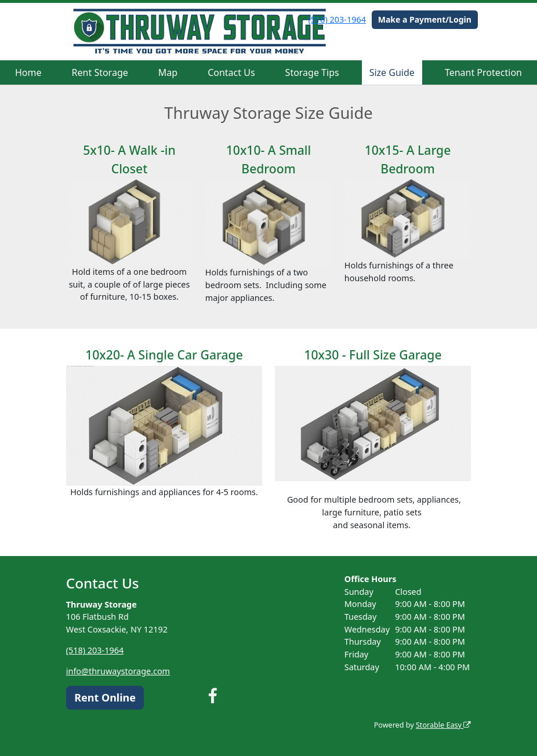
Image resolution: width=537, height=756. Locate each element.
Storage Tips (312, 72)
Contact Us (231, 72)
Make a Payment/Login (425, 19)
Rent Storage (100, 72)
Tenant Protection (483, 72)
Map (168, 72)
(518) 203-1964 (337, 19)
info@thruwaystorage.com (118, 671)
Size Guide (392, 72)
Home (28, 72)
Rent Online (105, 697)
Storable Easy (443, 725)
